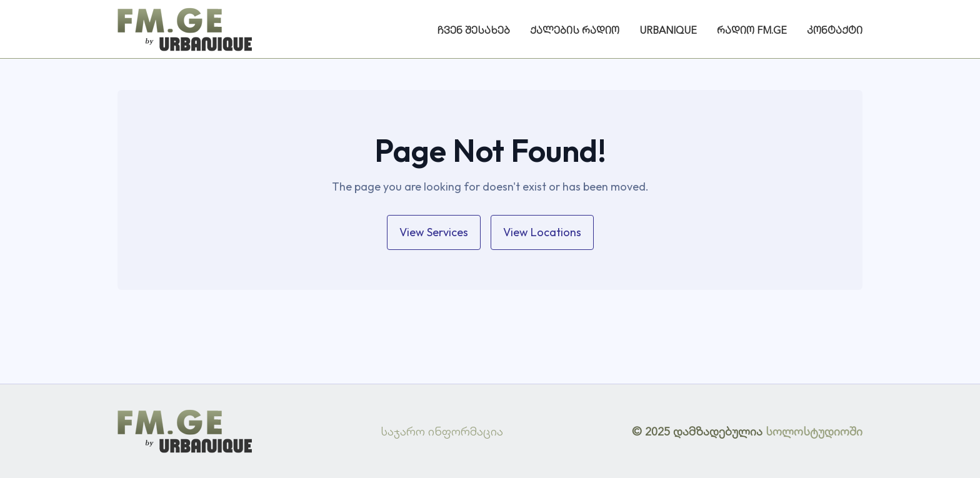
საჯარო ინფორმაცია (442, 431)
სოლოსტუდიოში (814, 431)
